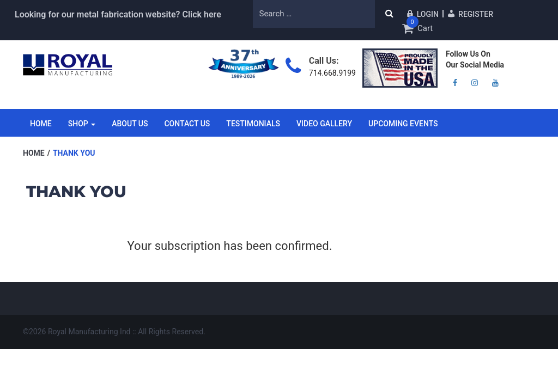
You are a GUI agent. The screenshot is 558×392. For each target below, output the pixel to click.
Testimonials (253, 124)
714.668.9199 (332, 73)
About (130, 124)
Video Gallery (324, 124)
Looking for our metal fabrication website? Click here (118, 14)
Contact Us (187, 124)
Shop (82, 124)
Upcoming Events (403, 124)
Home (41, 124)
